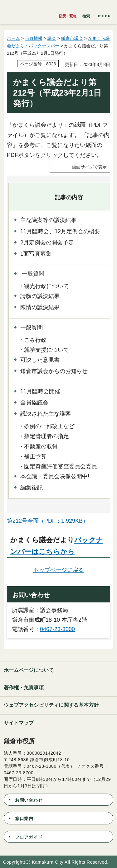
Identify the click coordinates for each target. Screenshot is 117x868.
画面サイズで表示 (89, 167)
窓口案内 (24, 818)
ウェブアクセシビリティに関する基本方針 (51, 705)
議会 (52, 38)
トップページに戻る (59, 570)
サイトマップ (19, 723)
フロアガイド (29, 837)
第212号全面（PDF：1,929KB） (48, 521)
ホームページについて (29, 670)
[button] (86, 15)
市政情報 (34, 38)
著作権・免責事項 (24, 688)
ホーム (13, 38)
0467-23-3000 (57, 629)
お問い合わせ (29, 800)
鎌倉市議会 (72, 38)
